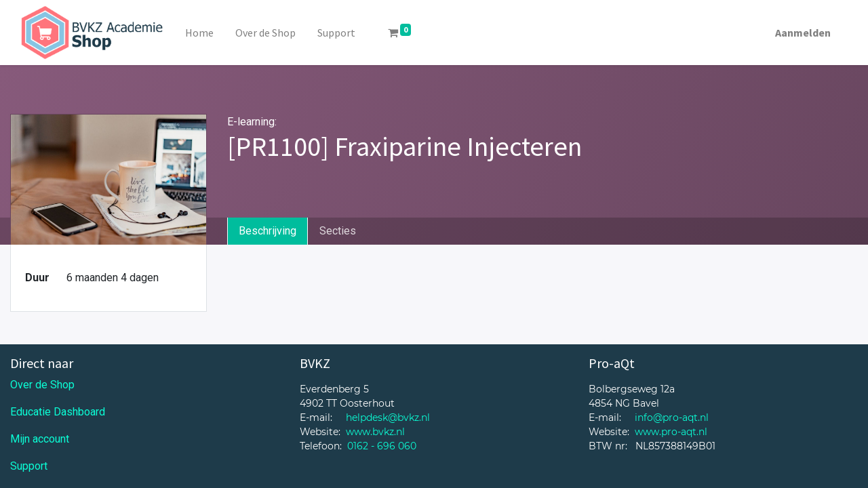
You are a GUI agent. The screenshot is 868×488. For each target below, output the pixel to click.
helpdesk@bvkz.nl (388, 418)
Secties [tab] (338, 231)
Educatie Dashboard (58, 412)
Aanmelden (803, 33)
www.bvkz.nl (375, 432)
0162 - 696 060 (382, 446)
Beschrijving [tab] (268, 231)
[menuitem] (199, 33)
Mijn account (40, 439)
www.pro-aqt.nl (671, 432)
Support (29, 466)
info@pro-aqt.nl (672, 418)
